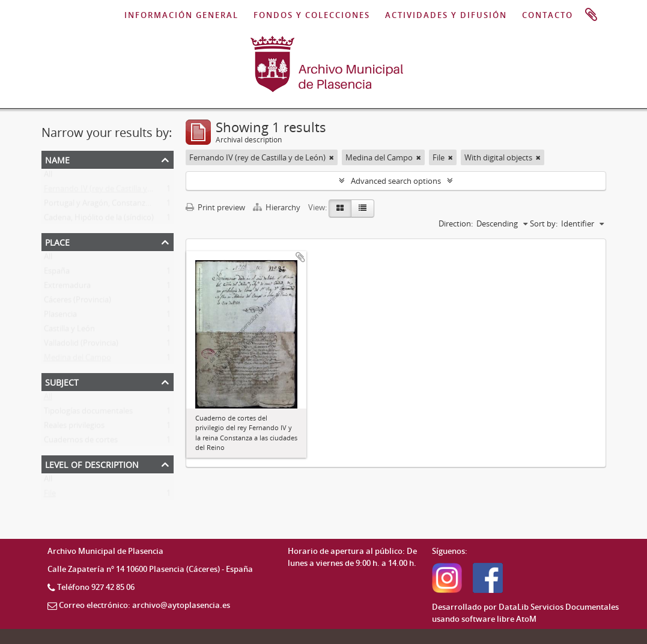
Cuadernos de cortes (81, 442)
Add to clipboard (300, 257)
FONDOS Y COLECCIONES (312, 15)
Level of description (92, 463)
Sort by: (544, 223)
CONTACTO (548, 15)
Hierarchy (278, 207)
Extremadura (67, 288)
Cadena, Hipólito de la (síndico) (99, 220)
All (48, 177)
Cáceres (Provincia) (77, 302)
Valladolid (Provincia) (81, 345)
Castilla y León (69, 331)
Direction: (456, 223)
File (50, 496)
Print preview (215, 207)
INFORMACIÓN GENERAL (181, 15)
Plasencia (60, 317)
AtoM (526, 619)
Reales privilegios (74, 428)
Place (57, 241)
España (57, 273)
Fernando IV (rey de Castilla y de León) (112, 191)
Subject (62, 381)
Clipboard (591, 15)
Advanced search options (396, 181)
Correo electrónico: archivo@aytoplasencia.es (144, 605)
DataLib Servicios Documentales (559, 607)
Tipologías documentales (88, 413)
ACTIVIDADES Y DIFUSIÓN (446, 15)
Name (57, 159)
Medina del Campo (77, 360)
